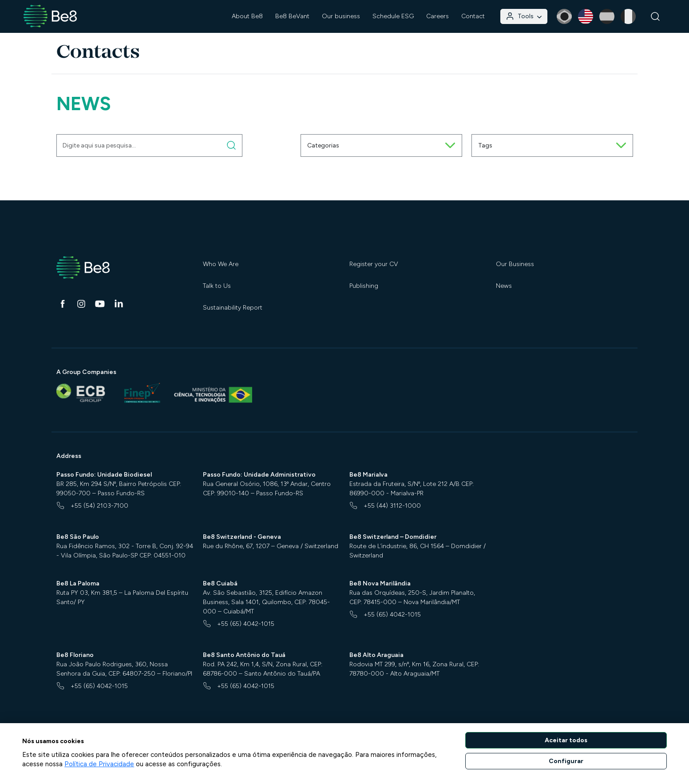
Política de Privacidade (99, 764)
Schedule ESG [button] (393, 16)
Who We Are (221, 264)
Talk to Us (217, 286)
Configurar (566, 761)
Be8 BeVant (292, 16)
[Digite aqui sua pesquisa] (232, 145)
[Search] (655, 17)
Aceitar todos (566, 740)
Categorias (381, 145)
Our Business (515, 264)
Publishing (364, 286)
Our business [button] (341, 16)
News (504, 286)
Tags (552, 145)
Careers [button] (438, 16)
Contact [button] (473, 16)
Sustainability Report (233, 308)
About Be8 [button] (247, 16)
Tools (524, 16)
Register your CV (374, 264)
